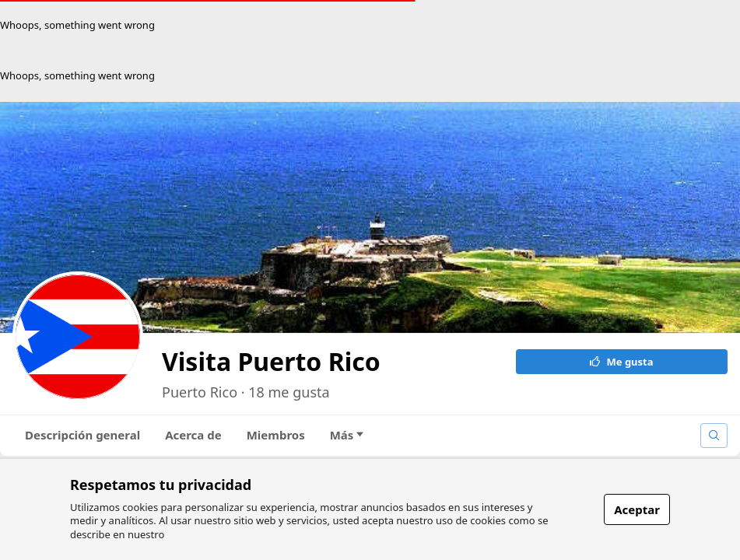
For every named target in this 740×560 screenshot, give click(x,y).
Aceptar (637, 509)
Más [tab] (347, 435)
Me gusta (622, 362)
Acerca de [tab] (193, 435)
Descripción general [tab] (82, 435)
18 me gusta (289, 392)
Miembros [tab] (276, 435)
